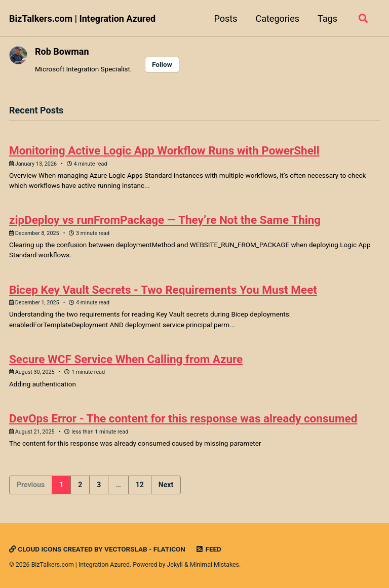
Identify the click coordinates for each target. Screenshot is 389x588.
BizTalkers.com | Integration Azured (82, 18)
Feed (208, 549)
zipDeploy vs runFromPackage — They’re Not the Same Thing (165, 220)
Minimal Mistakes (215, 565)
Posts (225, 18)
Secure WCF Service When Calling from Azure (126, 359)
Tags (327, 18)
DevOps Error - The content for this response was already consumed (183, 418)
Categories (277, 18)
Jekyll (175, 565)
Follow (162, 64)
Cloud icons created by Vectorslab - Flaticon (97, 549)
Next (166, 485)
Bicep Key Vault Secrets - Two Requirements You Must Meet (163, 290)
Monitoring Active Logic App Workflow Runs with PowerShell (164, 150)
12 (140, 485)
